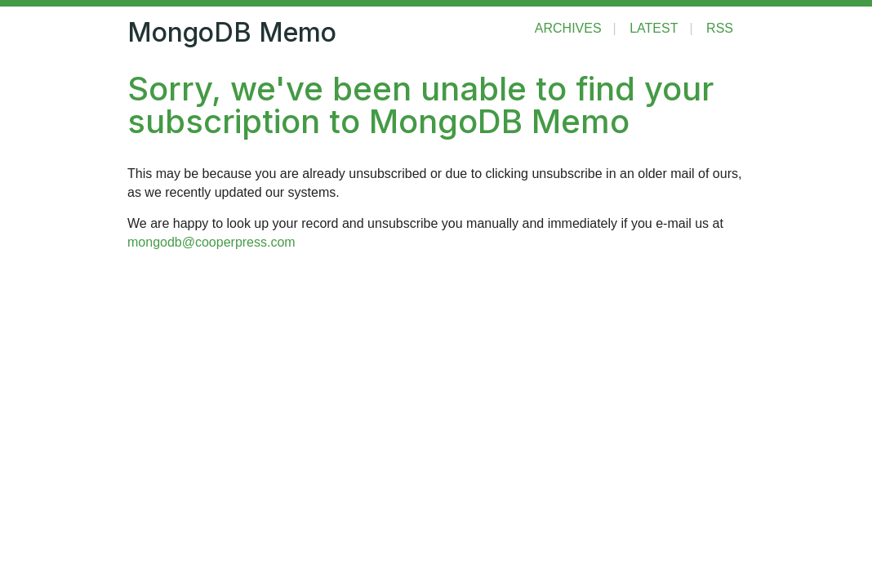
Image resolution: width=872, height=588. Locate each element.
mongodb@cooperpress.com (211, 242)
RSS (720, 28)
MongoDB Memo (232, 32)
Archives (568, 28)
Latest (654, 28)
